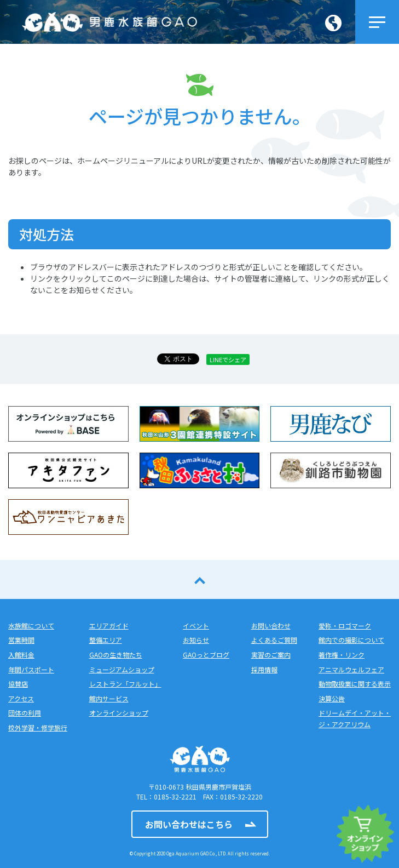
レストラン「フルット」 (125, 684)
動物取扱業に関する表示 (355, 684)
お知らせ (196, 640)
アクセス (21, 698)
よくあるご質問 (274, 640)
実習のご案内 (271, 655)
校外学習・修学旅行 (38, 727)
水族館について (31, 626)
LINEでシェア (228, 359)
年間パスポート (31, 669)
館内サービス (109, 698)
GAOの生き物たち (116, 655)
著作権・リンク (342, 655)
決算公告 (332, 698)
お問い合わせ (271, 626)
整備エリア (106, 640)
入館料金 (21, 655)
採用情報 (264, 669)
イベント (196, 626)
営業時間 (21, 640)
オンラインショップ (119, 713)
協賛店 (18, 684)
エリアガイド (109, 626)
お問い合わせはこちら (189, 824)
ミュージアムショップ (122, 669)
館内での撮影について (351, 640)
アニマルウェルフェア (351, 669)
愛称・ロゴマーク (345, 626)
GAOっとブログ (206, 655)
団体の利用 (25, 713)
